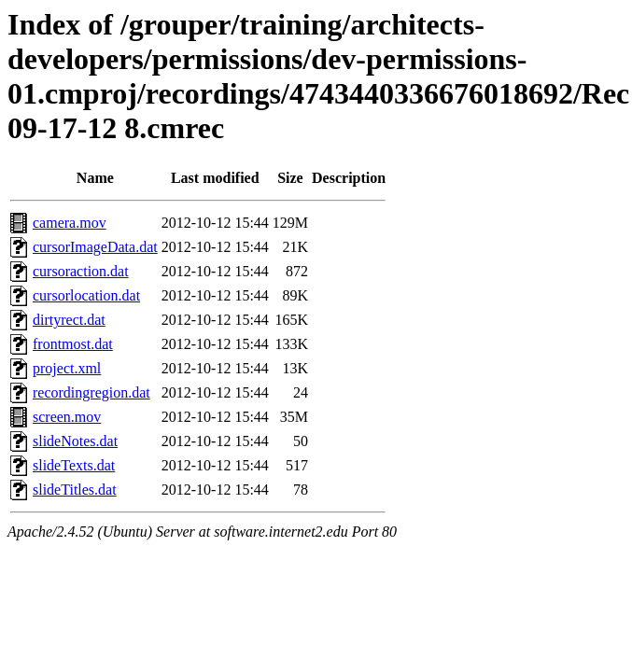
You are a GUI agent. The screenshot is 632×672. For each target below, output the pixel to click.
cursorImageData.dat (95, 247)
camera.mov (70, 223)
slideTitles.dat (75, 490)
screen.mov (67, 417)
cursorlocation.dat (86, 295)
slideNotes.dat (75, 441)
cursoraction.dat (81, 271)
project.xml (67, 368)
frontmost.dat (73, 344)
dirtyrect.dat (69, 320)
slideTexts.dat (74, 465)
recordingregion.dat (91, 392)
